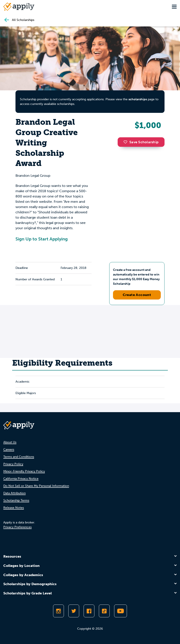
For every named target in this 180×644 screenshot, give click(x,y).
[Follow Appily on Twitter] (74, 611)
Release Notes (14, 508)
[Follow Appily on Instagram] (58, 611)
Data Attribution (14, 493)
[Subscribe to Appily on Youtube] (121, 611)
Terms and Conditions (19, 457)
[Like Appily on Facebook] (89, 611)
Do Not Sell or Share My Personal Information (36, 486)
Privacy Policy (13, 464)
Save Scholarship (141, 142)
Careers (9, 449)
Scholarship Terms (16, 500)
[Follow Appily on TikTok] (104, 611)
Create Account (137, 295)
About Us (10, 442)
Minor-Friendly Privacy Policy (24, 471)
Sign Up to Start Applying (42, 239)
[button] (126, 142)
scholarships (138, 99)
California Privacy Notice (21, 479)
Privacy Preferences (17, 527)
